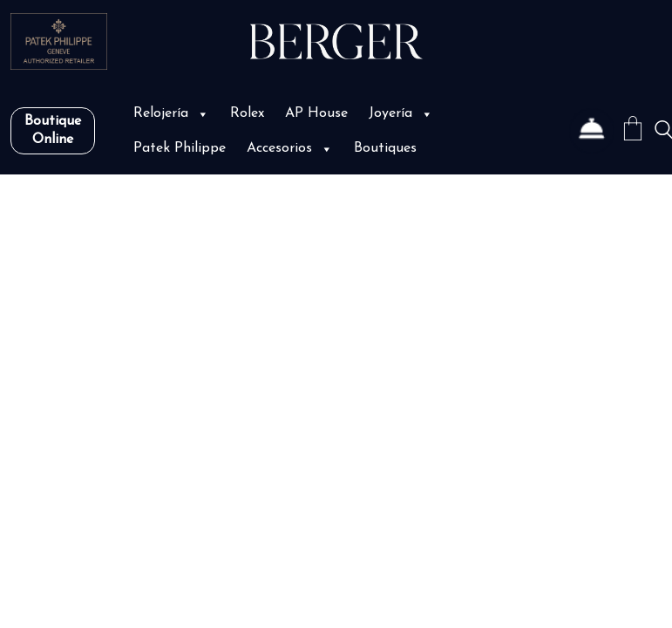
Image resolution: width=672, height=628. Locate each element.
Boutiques (385, 148)
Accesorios (290, 148)
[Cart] (633, 131)
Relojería (171, 113)
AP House (316, 113)
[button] (201, 114)
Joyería (401, 113)
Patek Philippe (180, 148)
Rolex (247, 113)
